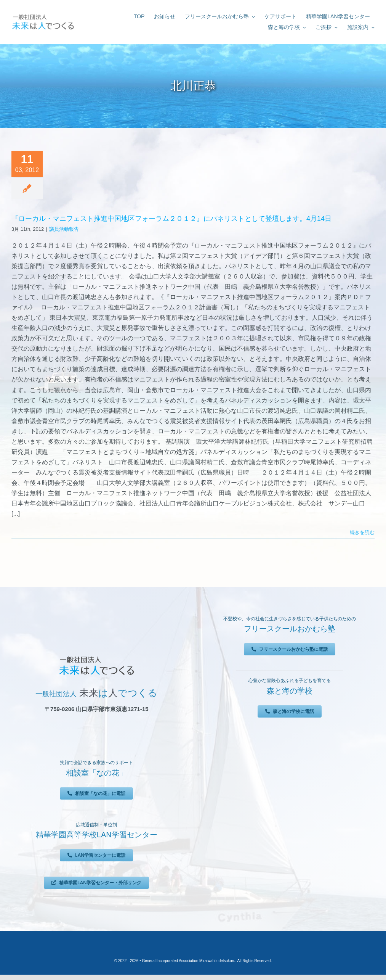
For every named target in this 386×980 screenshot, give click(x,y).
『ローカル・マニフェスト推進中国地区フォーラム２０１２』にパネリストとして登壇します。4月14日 (171, 219)
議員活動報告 (64, 229)
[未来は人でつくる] (43, 15)
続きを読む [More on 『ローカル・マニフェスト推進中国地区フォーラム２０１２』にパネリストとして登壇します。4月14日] (362, 532)
